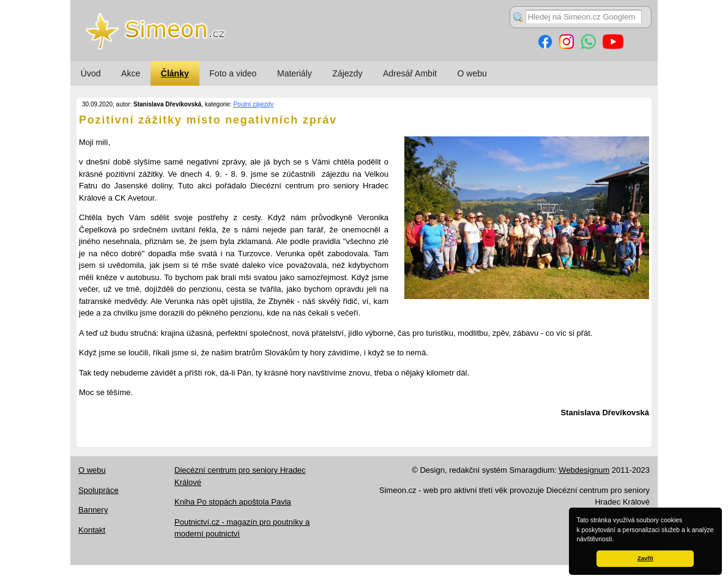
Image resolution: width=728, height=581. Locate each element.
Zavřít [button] (645, 558)
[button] (617, 540)
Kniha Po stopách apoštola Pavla (233, 502)
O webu (472, 73)
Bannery (93, 510)
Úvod (91, 73)
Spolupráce (98, 490)
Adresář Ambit (410, 73)
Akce (131, 73)
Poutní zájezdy (253, 104)
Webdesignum (584, 470)
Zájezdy (347, 73)
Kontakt (92, 530)
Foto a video (233, 73)
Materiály (295, 73)
